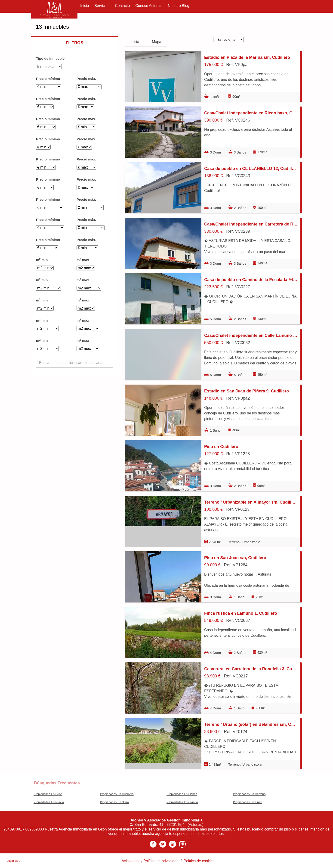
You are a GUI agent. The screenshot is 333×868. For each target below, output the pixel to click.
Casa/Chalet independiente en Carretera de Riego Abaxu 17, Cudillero (251, 224)
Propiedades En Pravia (49, 802)
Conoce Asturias (149, 6)
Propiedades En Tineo (248, 802)
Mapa (157, 42)
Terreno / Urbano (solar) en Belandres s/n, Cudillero (251, 724)
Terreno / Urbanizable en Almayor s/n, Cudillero (251, 502)
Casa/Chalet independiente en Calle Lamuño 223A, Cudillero (251, 335)
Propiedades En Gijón (48, 794)
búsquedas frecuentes (57, 783)
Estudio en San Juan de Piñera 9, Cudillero (247, 391)
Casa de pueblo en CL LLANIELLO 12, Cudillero (251, 169)
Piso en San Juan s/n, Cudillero (235, 558)
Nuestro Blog (179, 6)
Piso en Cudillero (221, 447)
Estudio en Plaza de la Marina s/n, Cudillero (247, 57)
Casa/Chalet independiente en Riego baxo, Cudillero (251, 113)
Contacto (122, 6)
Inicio (85, 6)
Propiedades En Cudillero (117, 794)
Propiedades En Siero (115, 802)
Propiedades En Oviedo (182, 802)
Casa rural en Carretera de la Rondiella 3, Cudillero (251, 669)
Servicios (102, 6)
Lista (135, 42)
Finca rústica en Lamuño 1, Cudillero (241, 613)
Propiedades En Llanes (182, 794)
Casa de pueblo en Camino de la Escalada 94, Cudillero (251, 280)
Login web (13, 861)
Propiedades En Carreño (249, 794)
